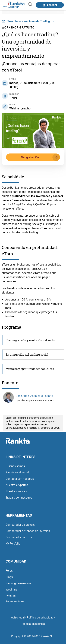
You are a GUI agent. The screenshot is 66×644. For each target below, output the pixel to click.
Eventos (11, 596)
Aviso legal (18, 617)
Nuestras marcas (16, 491)
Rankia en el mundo (18, 472)
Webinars (11, 589)
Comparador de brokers (20, 525)
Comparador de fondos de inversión (28, 531)
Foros (9, 571)
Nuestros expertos (17, 485)
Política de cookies (33, 624)
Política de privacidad (40, 617)
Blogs (9, 577)
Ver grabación (40, 157)
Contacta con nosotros (20, 479)
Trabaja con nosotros (19, 498)
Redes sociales (15, 601)
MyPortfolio (13, 543)
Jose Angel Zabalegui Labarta (34, 396)
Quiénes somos (15, 466)
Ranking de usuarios (18, 583)
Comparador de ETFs (19, 537)
